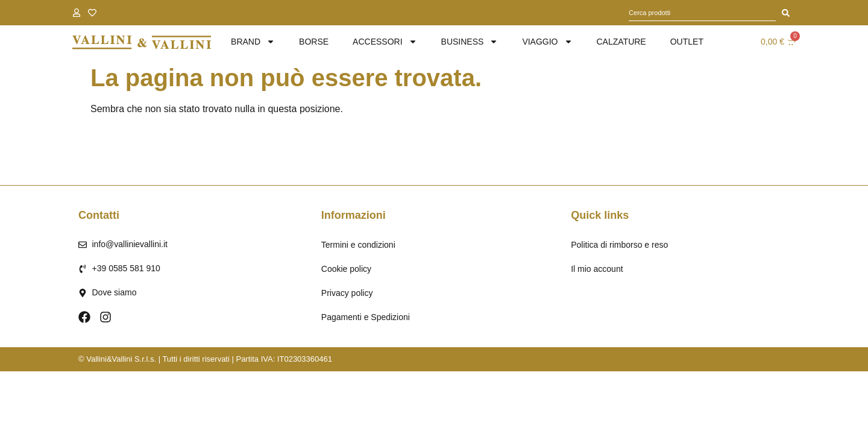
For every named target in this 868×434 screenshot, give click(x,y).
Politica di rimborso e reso (619, 245)
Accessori (385, 42)
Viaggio (547, 42)
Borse (314, 42)
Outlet (687, 42)
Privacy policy (347, 293)
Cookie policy (346, 269)
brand (253, 42)
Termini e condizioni (358, 245)
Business (470, 42)
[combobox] (702, 13)
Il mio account (597, 269)
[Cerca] (786, 13)
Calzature (621, 42)
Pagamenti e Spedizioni (366, 317)
